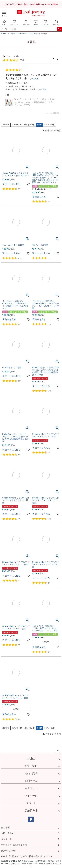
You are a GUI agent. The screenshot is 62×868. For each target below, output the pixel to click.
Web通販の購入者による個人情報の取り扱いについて (27, 856)
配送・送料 (31, 766)
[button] (54, 59)
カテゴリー (31, 788)
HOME (4, 23)
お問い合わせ (8, 833)
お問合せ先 (31, 781)
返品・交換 (31, 773)
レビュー (45, 23)
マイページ (26, 23)
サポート (31, 803)
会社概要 (5, 827)
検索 (59, 29)
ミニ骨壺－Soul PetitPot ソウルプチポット (24, 34)
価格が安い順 (17, 125)
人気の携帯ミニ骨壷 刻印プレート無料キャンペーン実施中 (31, 4)
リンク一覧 (6, 839)
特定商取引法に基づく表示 (14, 845)
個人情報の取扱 (9, 851)
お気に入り (14, 23)
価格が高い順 (29, 125)
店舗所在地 (31, 810)
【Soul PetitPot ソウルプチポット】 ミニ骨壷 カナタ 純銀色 (34, 98)
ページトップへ (58, 750)
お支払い (31, 759)
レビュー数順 (49, 125)
